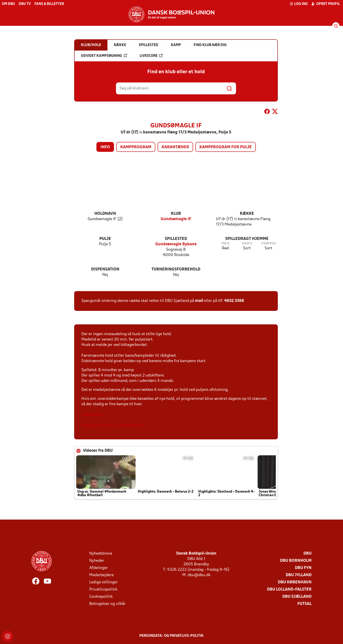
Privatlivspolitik (103, 590)
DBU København (295, 582)
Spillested (176, 239)
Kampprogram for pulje (226, 147)
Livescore (151, 56)
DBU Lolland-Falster (289, 590)
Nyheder (97, 561)
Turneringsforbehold (176, 269)
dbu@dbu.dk (199, 575)
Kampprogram (136, 147)
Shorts (247, 244)
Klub (176, 214)
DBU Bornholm (296, 561)
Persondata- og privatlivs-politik (171, 636)
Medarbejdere (101, 575)
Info (105, 147)
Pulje (105, 239)
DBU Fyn (303, 568)
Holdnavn (105, 214)
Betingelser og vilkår (107, 604)
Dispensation (105, 269)
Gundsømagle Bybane (176, 244)
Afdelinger (99, 568)
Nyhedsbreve (101, 554)
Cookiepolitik (101, 597)
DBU (307, 554)
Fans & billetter (49, 4)
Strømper (268, 244)
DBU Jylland (299, 575)
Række (247, 214)
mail (199, 301)
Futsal (304, 604)
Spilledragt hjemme (247, 239)
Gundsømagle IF (176, 219)
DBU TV (25, 4)
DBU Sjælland (297, 597)
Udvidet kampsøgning (104, 56)
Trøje (225, 244)
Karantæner (175, 147)
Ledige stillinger (104, 582)
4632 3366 (234, 301)
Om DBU (8, 4)
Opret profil (326, 4)
